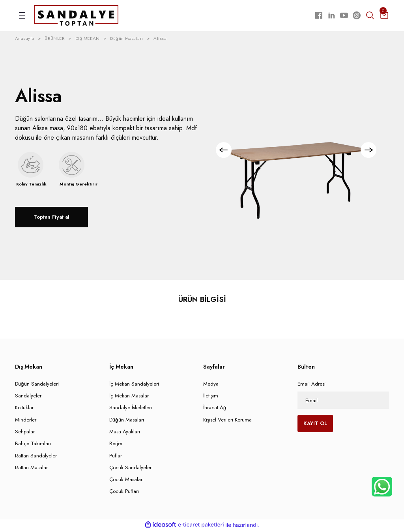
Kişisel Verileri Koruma (227, 421)
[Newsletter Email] (343, 401)
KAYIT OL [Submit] (315, 425)
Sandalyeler (28, 397)
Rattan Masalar (31, 469)
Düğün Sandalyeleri (37, 385)
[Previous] (225, 152)
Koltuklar (24, 409)
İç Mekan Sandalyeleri (134, 385)
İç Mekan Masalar (129, 397)
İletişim (211, 397)
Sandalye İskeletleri (131, 409)
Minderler (26, 421)
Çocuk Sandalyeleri (131, 469)
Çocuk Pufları (124, 493)
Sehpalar (25, 433)
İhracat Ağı (215, 409)
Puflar (116, 457)
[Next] (367, 152)
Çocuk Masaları (126, 480)
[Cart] (384, 16)
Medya (211, 385)
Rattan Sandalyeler (36, 457)
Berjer (116, 445)
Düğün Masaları (127, 421)
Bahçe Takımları (33, 445)
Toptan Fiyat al (51, 218)
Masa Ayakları (125, 433)
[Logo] (76, 16)
